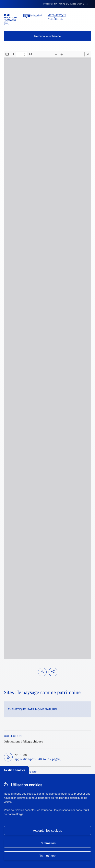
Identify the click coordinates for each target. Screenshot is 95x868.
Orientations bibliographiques (23, 741)
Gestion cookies (15, 770)
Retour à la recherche (47, 36)
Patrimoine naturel (43, 709)
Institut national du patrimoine (64, 4)
